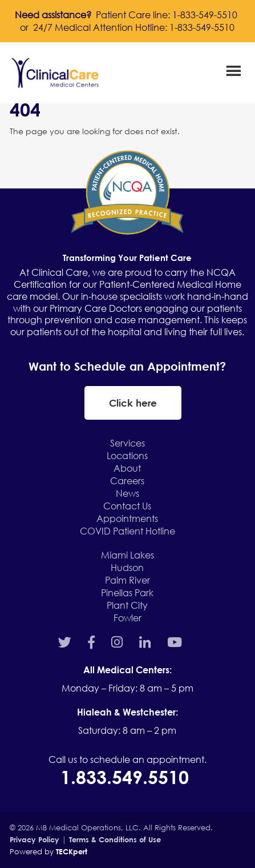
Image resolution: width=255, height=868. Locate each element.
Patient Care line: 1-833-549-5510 (167, 15)
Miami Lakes (127, 555)
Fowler (127, 618)
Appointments (127, 518)
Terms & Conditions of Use (115, 839)
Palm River (127, 580)
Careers (127, 481)
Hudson (127, 567)
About (127, 468)
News (127, 493)
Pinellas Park (127, 592)
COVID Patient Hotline (127, 531)
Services (127, 443)
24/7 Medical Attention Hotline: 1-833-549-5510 (134, 27)
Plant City (127, 605)
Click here (133, 403)
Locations (127, 455)
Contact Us (127, 506)
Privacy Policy (35, 839)
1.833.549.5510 (127, 777)
